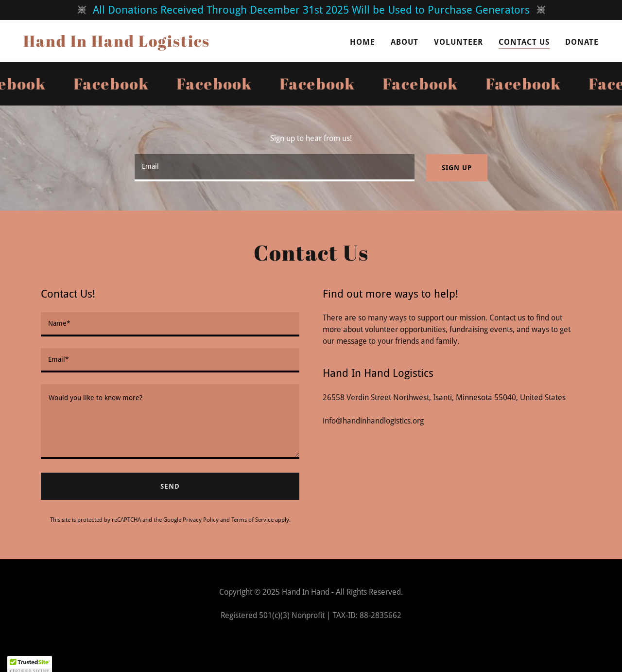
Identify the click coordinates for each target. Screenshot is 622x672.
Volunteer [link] (458, 42)
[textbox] (275, 168)
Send (170, 486)
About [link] (405, 42)
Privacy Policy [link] (201, 520)
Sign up (457, 168)
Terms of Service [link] (252, 520)
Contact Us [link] (524, 42)
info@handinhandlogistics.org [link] (373, 421)
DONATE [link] (582, 42)
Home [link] (363, 42)
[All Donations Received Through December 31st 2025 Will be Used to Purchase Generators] (311, 10)
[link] (117, 44)
